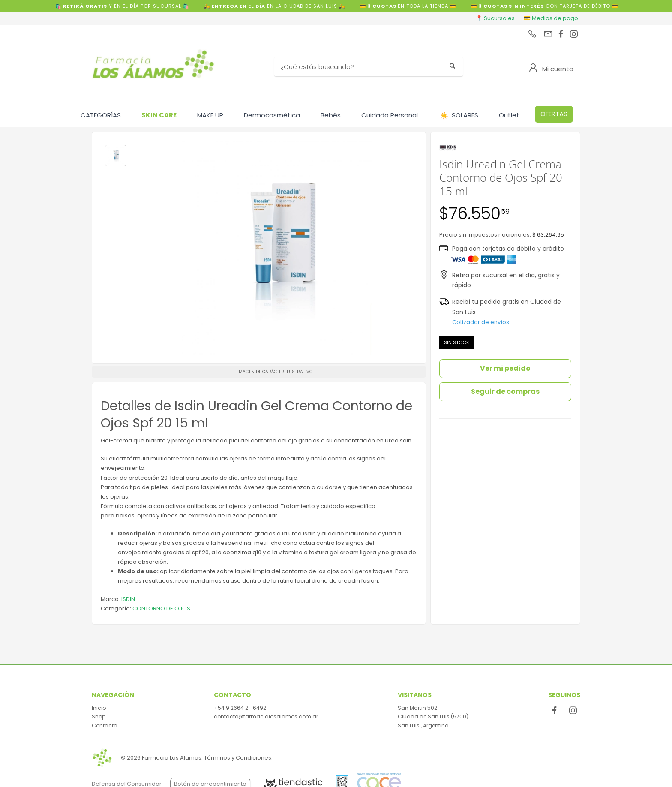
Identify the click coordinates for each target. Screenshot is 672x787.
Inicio (99, 708)
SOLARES (459, 116)
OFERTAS (554, 114)
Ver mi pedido (505, 368)
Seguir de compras (505, 392)
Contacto (104, 725)
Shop (99, 716)
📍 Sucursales (495, 18)
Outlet (509, 115)
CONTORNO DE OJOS (161, 608)
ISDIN (128, 599)
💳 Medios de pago (551, 18)
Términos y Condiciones (238, 758)
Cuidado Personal (390, 115)
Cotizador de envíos (481, 322)
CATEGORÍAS (101, 115)
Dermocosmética (272, 115)
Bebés (331, 115)
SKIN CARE (159, 115)
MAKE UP (210, 115)
